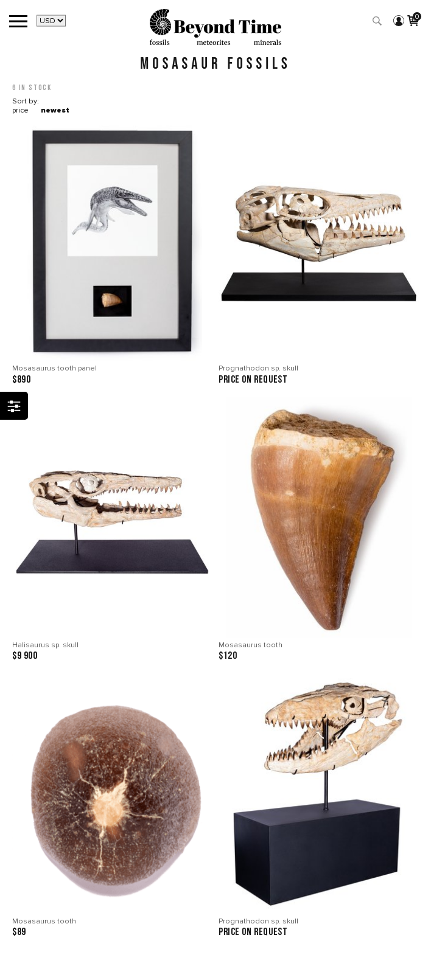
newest (55, 110)
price (20, 110)
